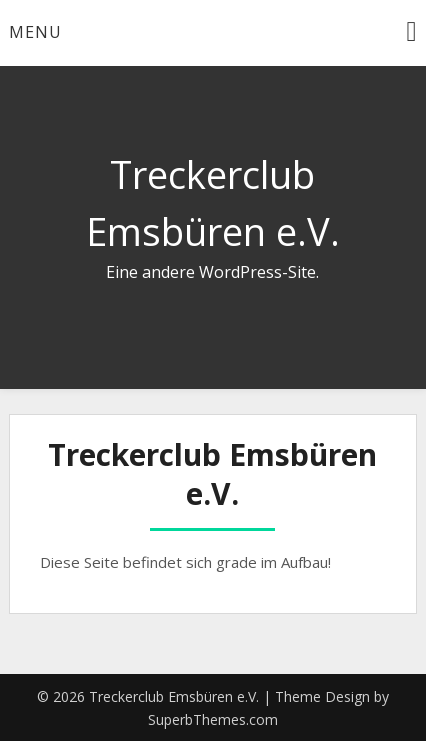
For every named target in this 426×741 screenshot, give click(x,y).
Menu (35, 32)
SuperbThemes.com (213, 719)
